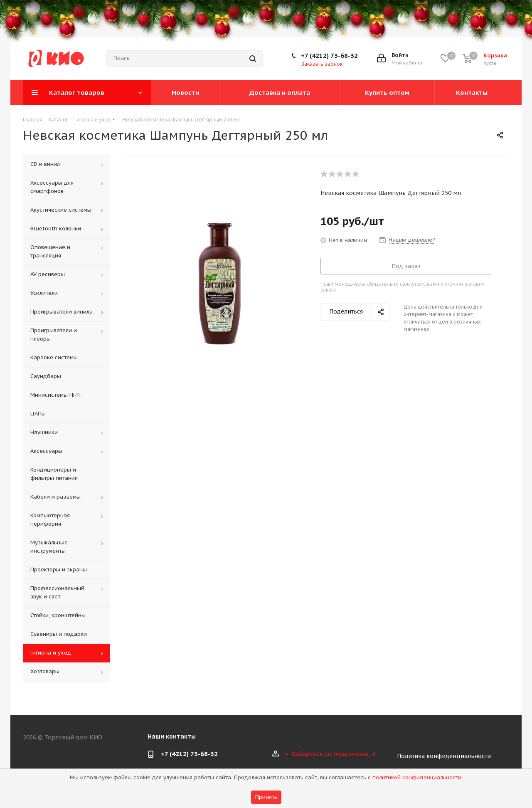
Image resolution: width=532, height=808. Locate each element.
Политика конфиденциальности (444, 756)
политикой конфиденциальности (417, 777)
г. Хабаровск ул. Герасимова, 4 (330, 754)
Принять (266, 797)
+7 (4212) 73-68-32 (329, 56)
